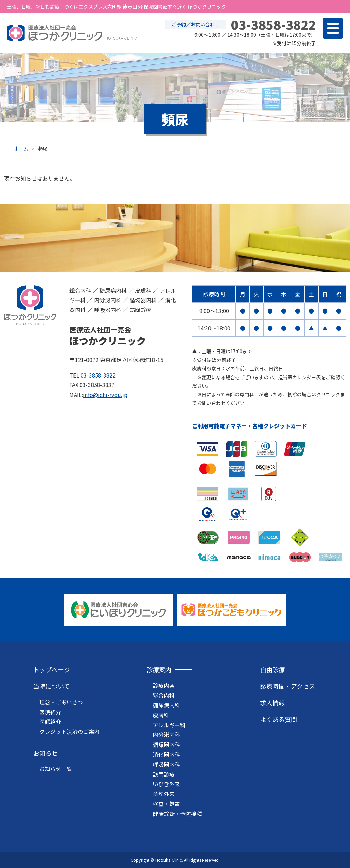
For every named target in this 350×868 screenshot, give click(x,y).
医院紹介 (50, 712)
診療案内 (159, 669)
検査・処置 (166, 804)
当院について (51, 686)
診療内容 (164, 685)
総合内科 (164, 695)
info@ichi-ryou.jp (105, 395)
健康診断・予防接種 (177, 814)
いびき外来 (166, 784)
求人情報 (272, 703)
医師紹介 (50, 722)
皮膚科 (161, 715)
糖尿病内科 (166, 705)
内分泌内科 (166, 735)
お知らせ (45, 753)
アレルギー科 (169, 725)
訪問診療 (164, 774)
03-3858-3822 (98, 375)
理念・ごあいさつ (61, 702)
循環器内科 (166, 744)
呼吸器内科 (166, 764)
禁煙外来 (164, 794)
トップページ (52, 669)
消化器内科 (166, 754)
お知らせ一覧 (56, 769)
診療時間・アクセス (288, 686)
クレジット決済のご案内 (69, 731)
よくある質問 (279, 719)
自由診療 (272, 669)
